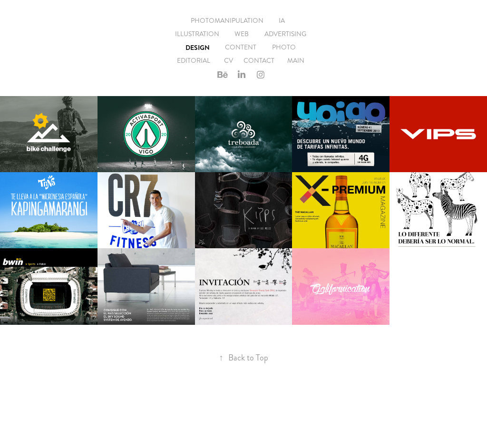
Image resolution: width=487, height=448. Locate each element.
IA (282, 21)
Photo (284, 47)
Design (198, 48)
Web (242, 34)
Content (241, 47)
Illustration (197, 34)
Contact (259, 61)
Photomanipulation (227, 21)
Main (296, 61)
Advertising (285, 34)
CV (229, 61)
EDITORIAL (194, 61)
